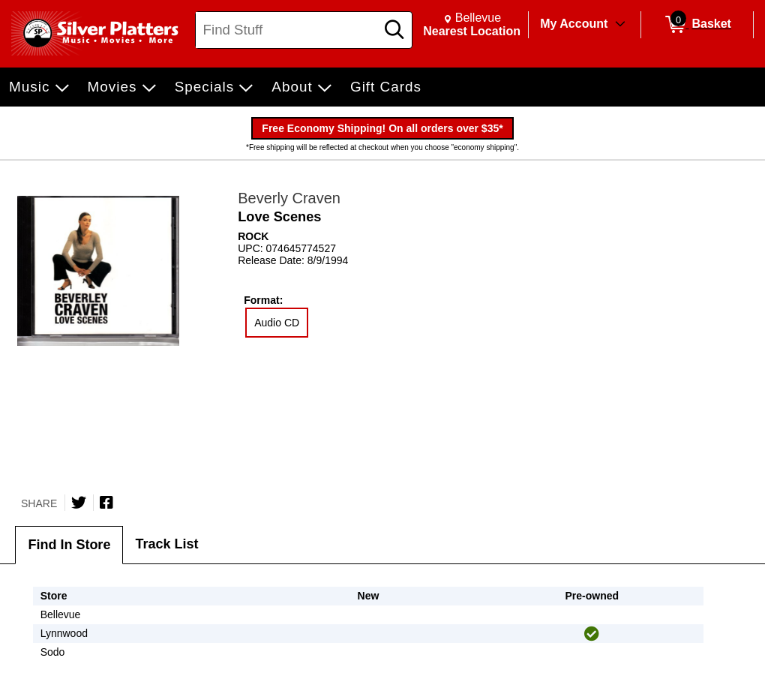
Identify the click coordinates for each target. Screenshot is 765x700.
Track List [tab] (166, 544)
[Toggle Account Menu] (620, 25)
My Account (574, 24)
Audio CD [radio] (277, 323)
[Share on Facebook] (106, 503)
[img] (592, 634)
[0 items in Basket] (697, 25)
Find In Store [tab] (69, 545)
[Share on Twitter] (79, 503)
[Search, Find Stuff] (288, 30)
